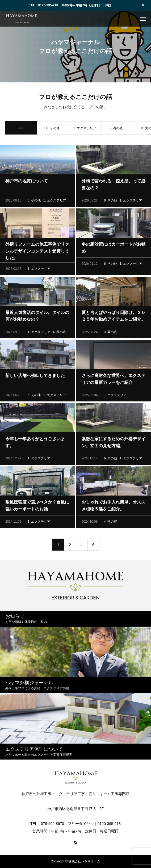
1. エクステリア (84, 129)
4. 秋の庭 (59, 333)
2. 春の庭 (116, 129)
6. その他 (53, 129)
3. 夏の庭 (110, 333)
